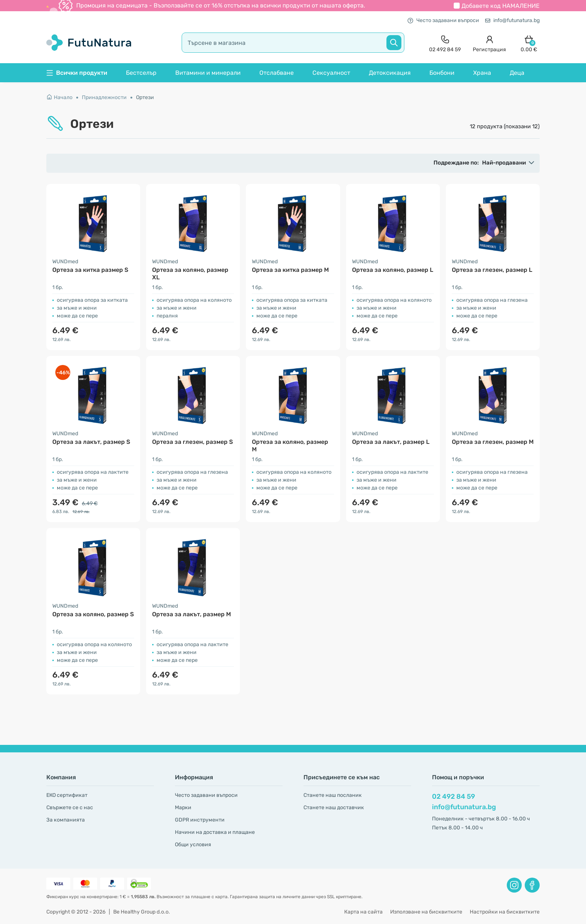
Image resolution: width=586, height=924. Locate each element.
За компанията (66, 820)
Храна (482, 73)
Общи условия (193, 845)
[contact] (445, 43)
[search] (293, 43)
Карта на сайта (363, 912)
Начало (59, 97)
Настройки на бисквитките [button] (505, 912)
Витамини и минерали (208, 73)
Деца (517, 73)
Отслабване (277, 73)
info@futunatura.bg (512, 20)
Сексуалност (331, 73)
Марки (183, 808)
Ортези (145, 97)
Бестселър (141, 73)
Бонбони (442, 73)
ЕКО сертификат (67, 795)
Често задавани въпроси (443, 20)
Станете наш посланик (333, 795)
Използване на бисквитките (426, 912)
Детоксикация (390, 73)
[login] (489, 43)
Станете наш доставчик (334, 808)
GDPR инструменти (200, 820)
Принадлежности (104, 97)
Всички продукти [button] (77, 73)
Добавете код (501, 6)
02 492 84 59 (454, 796)
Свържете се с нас (70, 808)
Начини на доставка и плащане (215, 832)
